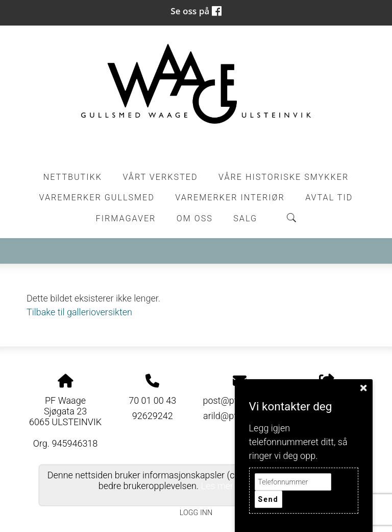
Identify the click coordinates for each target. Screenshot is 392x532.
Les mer (217, 486)
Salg (245, 218)
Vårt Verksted (160, 177)
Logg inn (196, 513)
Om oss (195, 218)
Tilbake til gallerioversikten (79, 312)
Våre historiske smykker (284, 177)
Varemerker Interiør (230, 198)
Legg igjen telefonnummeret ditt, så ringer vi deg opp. (298, 442)
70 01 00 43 (152, 400)
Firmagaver (126, 218)
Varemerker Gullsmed (97, 198)
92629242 (153, 416)
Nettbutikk (73, 177)
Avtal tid (329, 198)
